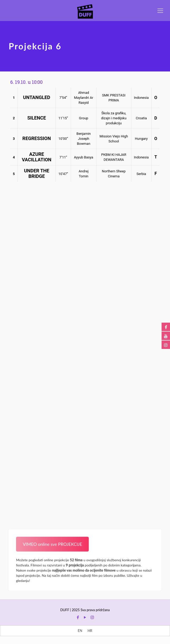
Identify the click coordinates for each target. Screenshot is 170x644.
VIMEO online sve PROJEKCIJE (51, 543)
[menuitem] (80, 631)
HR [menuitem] (90, 631)
